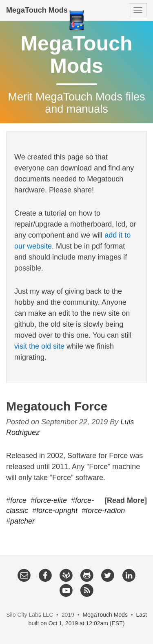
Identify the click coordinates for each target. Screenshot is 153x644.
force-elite (51, 500)
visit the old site (39, 346)
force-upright (57, 511)
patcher (22, 521)
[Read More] (126, 500)
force (18, 500)
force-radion (105, 511)
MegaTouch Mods (37, 10)
